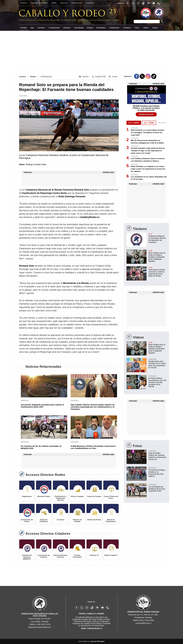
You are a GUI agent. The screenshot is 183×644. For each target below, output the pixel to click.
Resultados (101, 28)
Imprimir (85, 77)
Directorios (64, 3)
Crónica (23, 77)
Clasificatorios (46, 77)
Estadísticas (114, 28)
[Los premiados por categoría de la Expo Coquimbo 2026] (147, 488)
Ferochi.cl (24, 3)
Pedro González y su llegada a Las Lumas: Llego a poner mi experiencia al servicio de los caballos (148, 169)
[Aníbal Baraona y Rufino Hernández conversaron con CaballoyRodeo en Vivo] (94, 427)
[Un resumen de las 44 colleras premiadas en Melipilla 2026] (44, 427)
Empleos (67, 28)
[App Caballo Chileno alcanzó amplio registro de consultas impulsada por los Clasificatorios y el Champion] (94, 386)
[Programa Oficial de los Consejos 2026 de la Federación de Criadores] (147, 238)
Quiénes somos (77, 3)
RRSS (54, 3)
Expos (155, 28)
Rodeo (33, 77)
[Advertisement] (92, 50)
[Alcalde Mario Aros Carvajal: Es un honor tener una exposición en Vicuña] (147, 363)
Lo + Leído (134, 123)
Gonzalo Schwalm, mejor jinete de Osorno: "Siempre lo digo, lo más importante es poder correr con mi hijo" (148, 151)
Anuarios (41, 28)
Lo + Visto (149, 123)
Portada (24, 28)
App (32, 28)
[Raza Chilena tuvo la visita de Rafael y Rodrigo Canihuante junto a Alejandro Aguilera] (147, 256)
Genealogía (79, 28)
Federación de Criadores (40, 3)
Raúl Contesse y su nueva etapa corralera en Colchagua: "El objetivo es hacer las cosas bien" (148, 133)
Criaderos (127, 28)
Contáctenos (90, 3)
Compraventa (54, 28)
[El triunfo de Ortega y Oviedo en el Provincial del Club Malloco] (147, 472)
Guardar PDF (100, 77)
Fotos (137, 28)
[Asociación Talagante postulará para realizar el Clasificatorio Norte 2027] (44, 386)
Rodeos (90, 28)
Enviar (115, 77)
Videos (146, 28)
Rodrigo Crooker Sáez (36, 164)
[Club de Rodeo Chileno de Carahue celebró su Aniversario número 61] (147, 455)
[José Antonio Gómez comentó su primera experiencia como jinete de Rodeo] (147, 272)
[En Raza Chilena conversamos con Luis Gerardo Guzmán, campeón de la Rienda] (147, 381)
